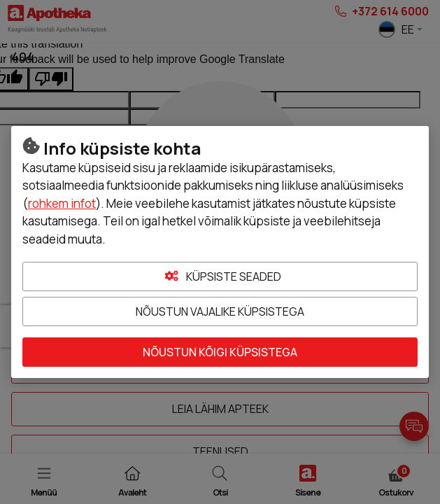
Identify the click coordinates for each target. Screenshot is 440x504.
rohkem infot (62, 203)
